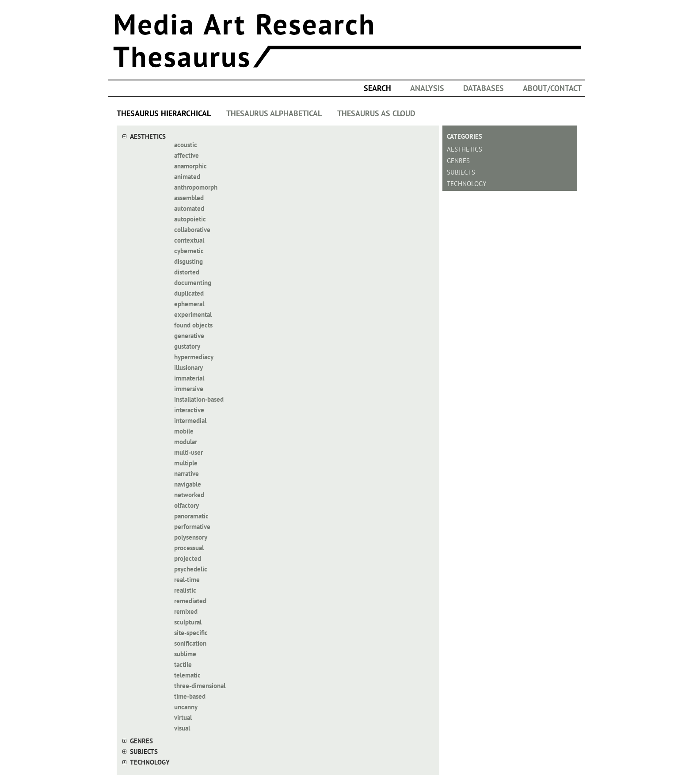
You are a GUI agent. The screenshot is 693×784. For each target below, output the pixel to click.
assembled (189, 198)
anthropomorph (196, 187)
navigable (188, 484)
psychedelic (191, 569)
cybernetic (189, 251)
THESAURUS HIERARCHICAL (164, 113)
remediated (190, 601)
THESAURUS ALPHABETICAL (274, 113)
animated (187, 177)
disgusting (188, 261)
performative (192, 527)
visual (182, 728)
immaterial (189, 378)
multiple (186, 463)
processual (189, 548)
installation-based (199, 399)
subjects (144, 752)
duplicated (189, 293)
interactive (189, 410)
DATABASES (484, 88)
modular (186, 442)
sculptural (188, 622)
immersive (189, 389)
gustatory (187, 346)
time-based (190, 696)
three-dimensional (200, 686)
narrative (187, 474)
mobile (184, 431)
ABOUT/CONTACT (552, 88)
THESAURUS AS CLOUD (376, 113)
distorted (187, 272)
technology (150, 762)
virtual (183, 717)
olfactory (187, 505)
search (377, 88)
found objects (193, 325)
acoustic (186, 145)
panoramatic (191, 516)
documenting (193, 283)
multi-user (188, 452)
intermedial (190, 421)
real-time (187, 580)
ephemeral (189, 304)
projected (188, 558)
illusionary (188, 367)
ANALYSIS (427, 88)
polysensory (191, 537)
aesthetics (148, 136)
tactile (183, 664)
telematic (187, 675)
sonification (190, 643)
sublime (185, 654)
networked (189, 495)
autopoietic (190, 219)
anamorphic (190, 166)
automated (189, 208)
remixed (186, 611)
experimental (193, 314)
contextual (189, 240)
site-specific (191, 633)
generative (189, 336)
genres (141, 741)
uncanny (186, 707)
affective (187, 155)
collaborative (192, 230)
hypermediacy (194, 357)
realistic (185, 590)
